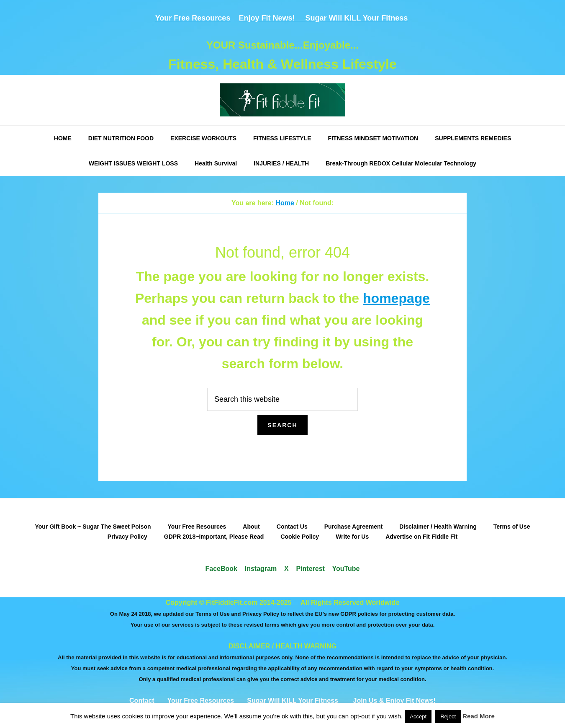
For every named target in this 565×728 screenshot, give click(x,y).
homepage (396, 298)
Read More (479, 716)
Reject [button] (448, 716)
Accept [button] (418, 716)
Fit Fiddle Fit (282, 100)
